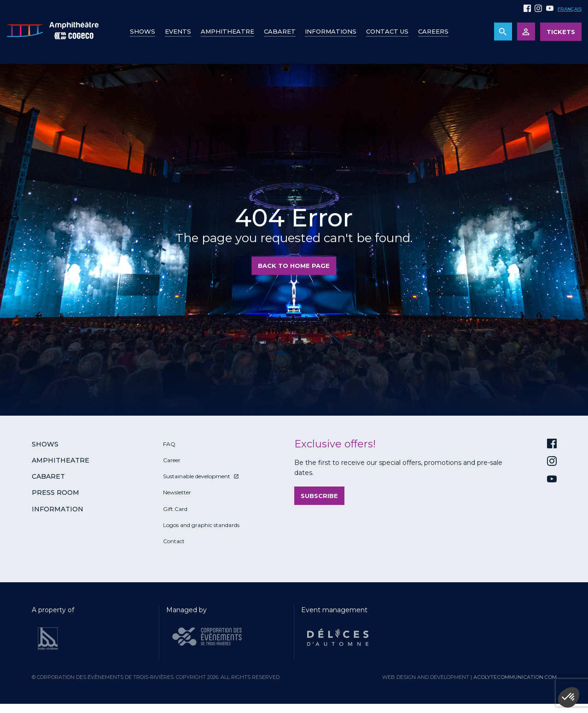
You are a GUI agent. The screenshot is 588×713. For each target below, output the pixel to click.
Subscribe (319, 496)
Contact (174, 541)
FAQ (169, 444)
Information (58, 509)
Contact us (387, 31)
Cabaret (280, 31)
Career (172, 460)
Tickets (561, 32)
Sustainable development (197, 476)
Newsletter (177, 492)
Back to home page (294, 266)
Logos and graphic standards (201, 525)
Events (178, 31)
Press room (55, 493)
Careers (433, 31)
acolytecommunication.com (515, 677)
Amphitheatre (227, 31)
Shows (143, 31)
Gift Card (175, 509)
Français (570, 9)
